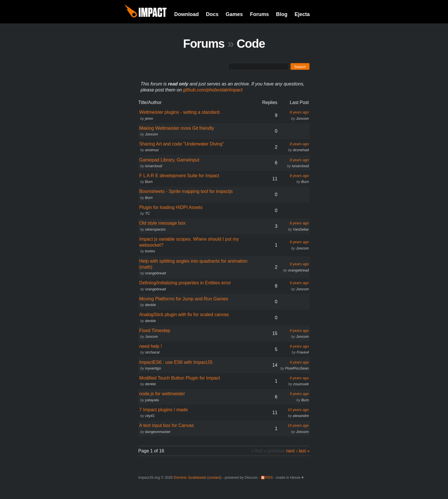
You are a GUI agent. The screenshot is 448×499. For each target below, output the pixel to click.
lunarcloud (154, 166)
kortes (150, 251)
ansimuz (152, 150)
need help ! (150, 346)
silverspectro (155, 229)
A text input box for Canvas (166, 425)
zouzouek (301, 384)
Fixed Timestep (155, 331)
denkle (151, 305)
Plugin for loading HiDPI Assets (171, 207)
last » (304, 451)
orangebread (156, 273)
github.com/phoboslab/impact (213, 90)
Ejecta (302, 14)
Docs (212, 14)
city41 (150, 416)
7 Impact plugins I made (163, 410)
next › (292, 451)
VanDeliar (301, 229)
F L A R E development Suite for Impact (179, 176)
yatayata (152, 400)
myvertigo (153, 368)
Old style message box (162, 223)
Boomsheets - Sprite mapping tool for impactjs (186, 191)
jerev (149, 118)
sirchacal (152, 352)
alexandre (301, 416)
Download (187, 14)
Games (234, 14)
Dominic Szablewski (190, 477)
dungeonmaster (158, 432)
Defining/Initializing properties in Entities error (185, 283)
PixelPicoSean (297, 368)
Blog (282, 14)
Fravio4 (303, 352)
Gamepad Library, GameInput (169, 160)
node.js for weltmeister (162, 394)
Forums (259, 14)
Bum (149, 182)
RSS (269, 477)
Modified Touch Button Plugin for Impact (180, 378)
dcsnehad (301, 150)
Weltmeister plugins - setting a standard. (180, 112)
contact (214, 477)
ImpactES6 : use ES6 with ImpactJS (176, 362)
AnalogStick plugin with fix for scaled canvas (184, 315)
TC (148, 213)
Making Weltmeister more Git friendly (177, 128)
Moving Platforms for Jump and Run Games (184, 299)
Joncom (302, 118)
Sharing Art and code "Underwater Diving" (182, 144)
